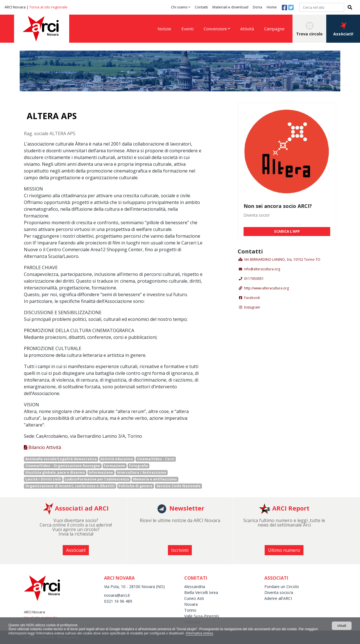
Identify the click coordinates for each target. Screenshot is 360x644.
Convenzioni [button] (215, 29)
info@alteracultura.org (262, 269)
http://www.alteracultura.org (266, 288)
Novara (191, 604)
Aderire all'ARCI (278, 598)
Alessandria (195, 587)
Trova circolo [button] (309, 29)
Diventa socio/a (279, 592)
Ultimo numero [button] (284, 550)
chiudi (342, 626)
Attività (247, 29)
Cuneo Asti (194, 598)
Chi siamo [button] (179, 7)
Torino (190, 610)
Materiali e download (230, 7)
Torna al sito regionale (48, 7)
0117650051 (254, 279)
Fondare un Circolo (282, 587)
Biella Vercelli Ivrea (201, 592)
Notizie (164, 29)
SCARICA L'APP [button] (287, 231)
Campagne (274, 29)
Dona (257, 7)
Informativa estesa (200, 633)
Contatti (201, 7)
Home (272, 7)
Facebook (252, 298)
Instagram (252, 307)
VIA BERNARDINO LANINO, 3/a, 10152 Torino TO (282, 259)
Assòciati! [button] (343, 29)
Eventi (187, 29)
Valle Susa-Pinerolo (202, 616)
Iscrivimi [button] (180, 550)
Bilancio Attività (42, 447)
